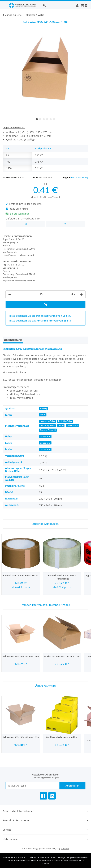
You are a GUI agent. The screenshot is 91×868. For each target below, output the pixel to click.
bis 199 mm (45, 437)
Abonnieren (72, 786)
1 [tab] (37, 119)
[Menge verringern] (10, 294)
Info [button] (37, 219)
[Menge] (41, 294)
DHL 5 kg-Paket (65, 421)
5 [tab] (51, 119)
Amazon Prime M (48, 430)
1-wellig (43, 408)
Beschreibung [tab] (13, 340)
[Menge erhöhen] (81, 294)
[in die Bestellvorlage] (66, 224)
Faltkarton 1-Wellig (80, 177)
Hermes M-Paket (47, 421)
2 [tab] (40, 119)
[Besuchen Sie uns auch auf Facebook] (43, 796)
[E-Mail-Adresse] (33, 786)
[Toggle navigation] (5, 4)
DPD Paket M (73, 426)
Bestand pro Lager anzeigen (24, 204)
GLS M (61, 426)
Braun (43, 415)
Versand (56, 197)
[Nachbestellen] (86, 5)
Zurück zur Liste (13, 15)
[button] (58, 5)
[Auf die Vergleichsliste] (26, 224)
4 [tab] (47, 119)
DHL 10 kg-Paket (47, 426)
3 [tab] (44, 119)
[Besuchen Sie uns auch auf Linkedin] (52, 796)
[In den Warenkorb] (45, 304)
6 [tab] (54, 119)
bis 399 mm (45, 443)
